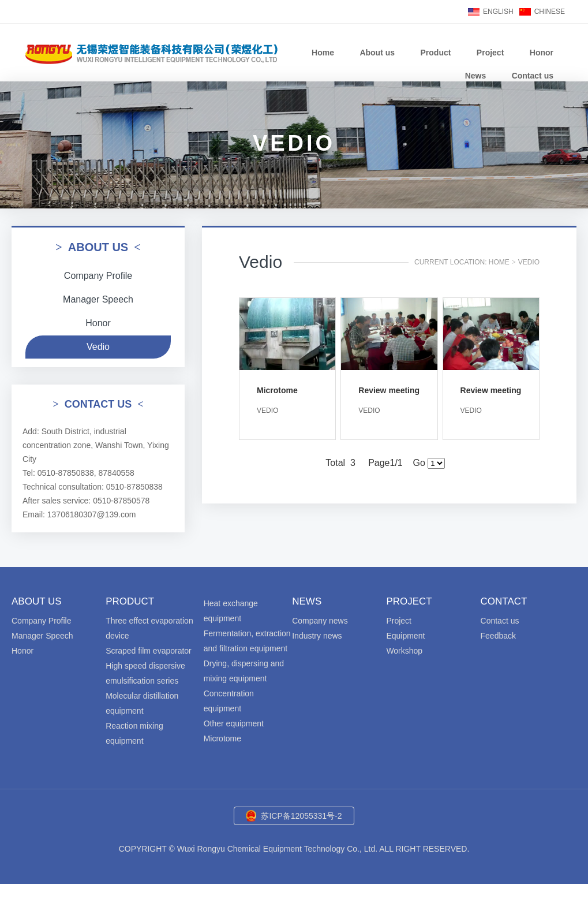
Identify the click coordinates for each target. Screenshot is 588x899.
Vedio (98, 347)
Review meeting (389, 390)
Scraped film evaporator (149, 651)
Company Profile (98, 276)
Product (436, 53)
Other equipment (234, 723)
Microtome (277, 390)
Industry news (317, 636)
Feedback (498, 636)
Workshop (404, 651)
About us (377, 53)
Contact (504, 601)
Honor (542, 53)
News (476, 76)
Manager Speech (98, 299)
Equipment (405, 636)
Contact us (533, 76)
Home (323, 53)
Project (490, 53)
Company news (320, 621)
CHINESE (550, 12)
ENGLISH (498, 12)
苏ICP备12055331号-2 (301, 816)
